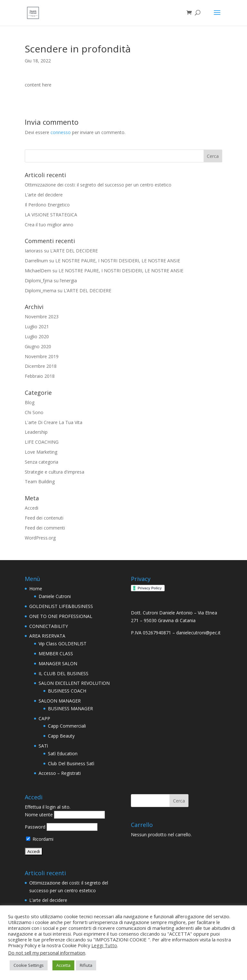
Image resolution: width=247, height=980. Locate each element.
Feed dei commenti (45, 528)
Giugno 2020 (38, 346)
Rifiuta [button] (86, 965)
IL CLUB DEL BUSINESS (64, 673)
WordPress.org (40, 538)
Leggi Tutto (104, 945)
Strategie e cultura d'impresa (55, 472)
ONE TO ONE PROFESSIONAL (61, 616)
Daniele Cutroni (55, 596)
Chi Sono (34, 412)
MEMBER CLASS (56, 653)
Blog (30, 402)
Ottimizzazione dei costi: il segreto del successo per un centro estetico (98, 185)
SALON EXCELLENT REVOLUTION (74, 683)
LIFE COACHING (42, 442)
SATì (43, 746)
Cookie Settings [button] (29, 965)
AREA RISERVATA (47, 636)
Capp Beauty (61, 736)
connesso (61, 132)
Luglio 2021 (37, 327)
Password (35, 827)
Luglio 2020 (37, 336)
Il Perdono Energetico (47, 205)
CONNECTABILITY (49, 626)
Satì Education (63, 753)
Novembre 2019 (42, 356)
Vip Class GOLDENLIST (63, 644)
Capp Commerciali (67, 726)
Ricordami (40, 839)
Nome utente (39, 815)
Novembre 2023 (42, 317)
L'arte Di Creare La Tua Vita (54, 422)
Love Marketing (41, 452)
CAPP (44, 718)
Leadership (36, 432)
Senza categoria (41, 462)
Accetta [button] (63, 965)
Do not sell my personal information (47, 953)
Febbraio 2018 (40, 376)
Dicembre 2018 (41, 366)
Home (36, 589)
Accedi (32, 508)
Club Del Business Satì (71, 763)
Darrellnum (36, 261)
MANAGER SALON (58, 663)
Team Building (40, 481)
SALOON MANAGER (60, 701)
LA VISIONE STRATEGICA (51, 215)
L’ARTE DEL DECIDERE (74, 251)
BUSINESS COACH (67, 691)
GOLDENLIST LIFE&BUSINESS (61, 606)
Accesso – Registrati (60, 773)
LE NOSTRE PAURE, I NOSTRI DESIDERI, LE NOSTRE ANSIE (118, 261)
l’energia (68, 281)
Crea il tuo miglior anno (49, 225)
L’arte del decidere (44, 195)
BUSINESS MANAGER (70, 708)
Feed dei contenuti (44, 518)
